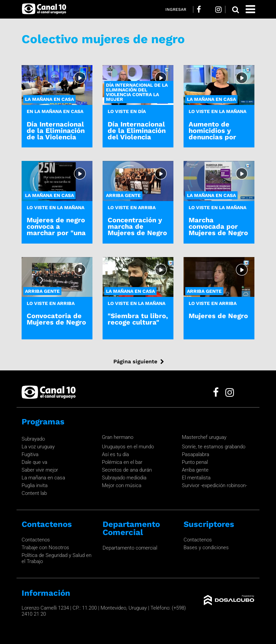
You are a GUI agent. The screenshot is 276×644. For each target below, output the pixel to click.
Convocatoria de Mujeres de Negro (56, 319)
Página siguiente (135, 361)
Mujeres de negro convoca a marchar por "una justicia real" (56, 230)
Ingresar (176, 9)
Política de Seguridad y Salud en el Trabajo (57, 558)
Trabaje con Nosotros (45, 548)
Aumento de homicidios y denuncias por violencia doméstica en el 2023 (216, 140)
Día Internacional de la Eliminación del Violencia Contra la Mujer (137, 134)
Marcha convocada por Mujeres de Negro (218, 226)
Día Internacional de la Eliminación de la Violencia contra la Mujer (56, 134)
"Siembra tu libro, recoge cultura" (138, 319)
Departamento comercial (130, 548)
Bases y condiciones (206, 548)
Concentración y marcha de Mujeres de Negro (137, 226)
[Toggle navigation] (250, 9)
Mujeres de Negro (218, 316)
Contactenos (36, 540)
